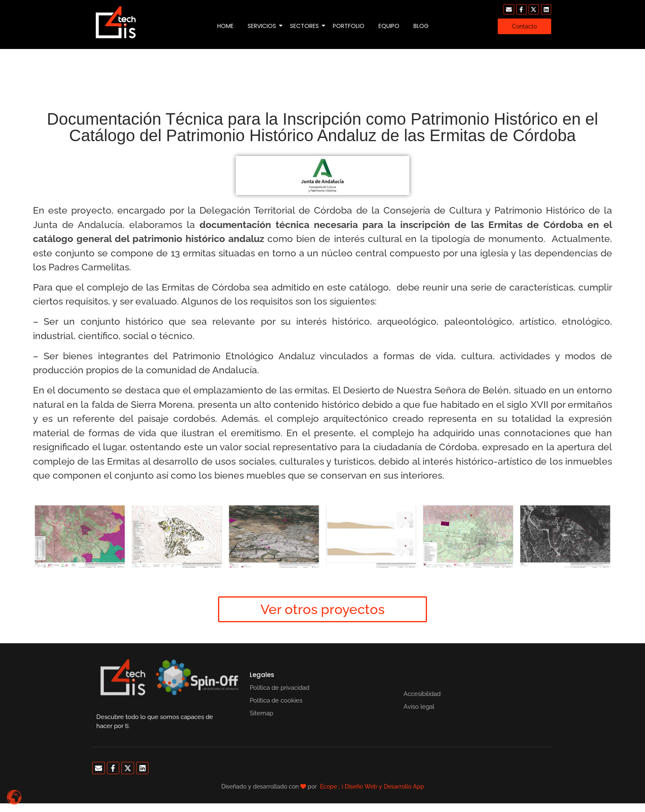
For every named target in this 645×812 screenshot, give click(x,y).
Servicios (263, 26)
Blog (421, 26)
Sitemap (261, 713)
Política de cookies (276, 700)
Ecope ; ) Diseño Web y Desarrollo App (372, 786)
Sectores (306, 26)
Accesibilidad (422, 694)
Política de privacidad (280, 688)
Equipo (389, 26)
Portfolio (349, 26)
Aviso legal (419, 707)
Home (225, 26)
